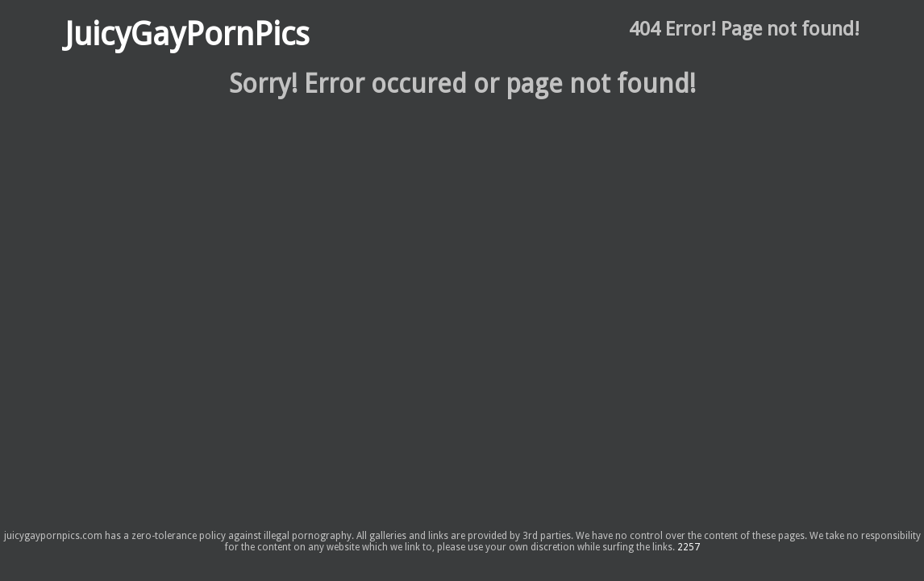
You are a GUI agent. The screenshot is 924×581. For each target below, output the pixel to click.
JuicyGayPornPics (187, 34)
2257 (689, 547)
